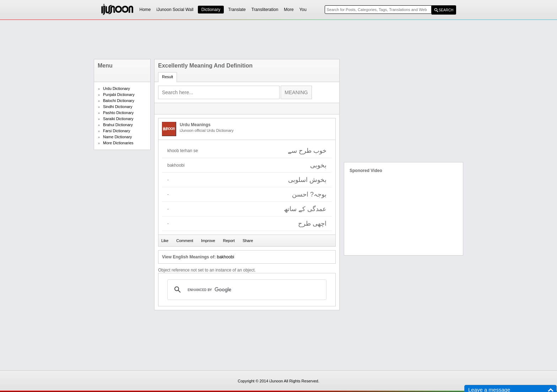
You (303, 10)
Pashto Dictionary (118, 113)
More (289, 10)
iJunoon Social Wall (175, 10)
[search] (246, 290)
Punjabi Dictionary (119, 95)
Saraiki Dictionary (118, 119)
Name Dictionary (117, 137)
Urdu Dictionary (117, 88)
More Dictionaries (118, 143)
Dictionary (211, 10)
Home (145, 10)
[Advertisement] (278, 39)
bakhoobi (225, 257)
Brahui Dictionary (118, 125)
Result (167, 77)
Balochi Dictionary (119, 101)
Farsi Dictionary (117, 131)
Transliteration (265, 10)
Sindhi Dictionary (118, 107)
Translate (237, 10)
